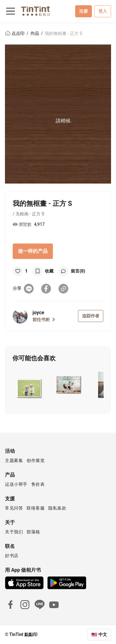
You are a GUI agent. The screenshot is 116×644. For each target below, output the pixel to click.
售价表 (38, 484)
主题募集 (14, 460)
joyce (38, 313)
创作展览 (36, 460)
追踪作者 (91, 316)
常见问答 (14, 508)
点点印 (15, 33)
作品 (35, 33)
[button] (29, 385)
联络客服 (36, 508)
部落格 (33, 532)
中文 (103, 634)
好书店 (12, 556)
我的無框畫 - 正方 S (64, 33)
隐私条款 (57, 508)
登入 (103, 11)
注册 (84, 11)
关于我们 (14, 532)
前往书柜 (44, 320)
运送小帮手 (16, 484)
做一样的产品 (33, 251)
